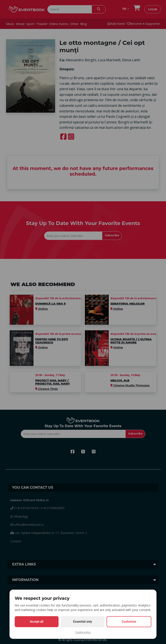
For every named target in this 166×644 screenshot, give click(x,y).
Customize (129, 622)
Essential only (83, 622)
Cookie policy (83, 632)
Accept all (37, 622)
